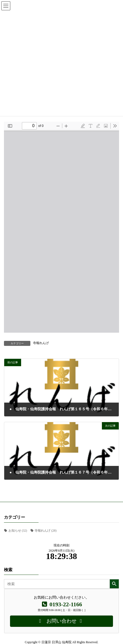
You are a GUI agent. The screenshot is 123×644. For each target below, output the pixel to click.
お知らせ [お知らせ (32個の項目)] (18, 531)
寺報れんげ (41, 343)
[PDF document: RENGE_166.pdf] (61, 227)
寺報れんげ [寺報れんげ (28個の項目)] (46, 531)
